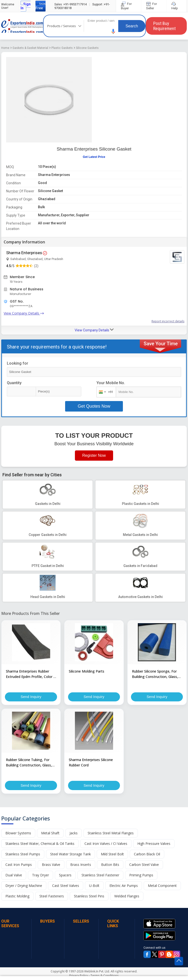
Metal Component (162, 886)
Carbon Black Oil (147, 855)
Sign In (26, 6)
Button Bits (110, 865)
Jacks (74, 834)
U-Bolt (94, 886)
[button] (113, 31)
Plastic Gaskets (62, 48)
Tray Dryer (41, 876)
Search (132, 26)
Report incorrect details (168, 321)
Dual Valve (14, 876)
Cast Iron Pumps (19, 865)
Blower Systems (18, 834)
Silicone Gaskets (87, 48)
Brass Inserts (81, 865)
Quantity (14, 383)
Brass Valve (51, 865)
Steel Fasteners (52, 897)
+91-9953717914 (70, 4)
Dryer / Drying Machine (24, 886)
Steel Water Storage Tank (70, 855)
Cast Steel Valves (66, 886)
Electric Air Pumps (124, 886)
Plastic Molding (17, 897)
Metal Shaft (50, 834)
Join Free (41, 6)
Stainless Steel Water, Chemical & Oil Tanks (40, 844)
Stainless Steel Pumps (23, 855)
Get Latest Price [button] (94, 157)
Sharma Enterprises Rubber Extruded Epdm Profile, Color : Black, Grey (30, 674)
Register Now (94, 455)
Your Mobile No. (111, 383)
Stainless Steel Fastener (100, 876)
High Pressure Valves (154, 844)
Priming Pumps (141, 876)
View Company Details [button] (94, 330)
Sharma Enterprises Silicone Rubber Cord (91, 763)
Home (5, 48)
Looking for (18, 363)
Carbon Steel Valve (144, 865)
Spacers (65, 876)
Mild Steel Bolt (112, 855)
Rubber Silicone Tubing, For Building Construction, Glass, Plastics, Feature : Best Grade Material (30, 763)
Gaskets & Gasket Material (30, 48)
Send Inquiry (31, 697)
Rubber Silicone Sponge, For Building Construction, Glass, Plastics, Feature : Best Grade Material (156, 674)
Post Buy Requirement (164, 26)
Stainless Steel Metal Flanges (111, 834)
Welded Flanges (127, 897)
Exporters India (22, 26)
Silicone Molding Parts (87, 671)
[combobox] (105, 392)
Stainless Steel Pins (89, 897)
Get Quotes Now (94, 406)
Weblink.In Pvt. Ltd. (97, 972)
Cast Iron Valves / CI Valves (106, 844)
